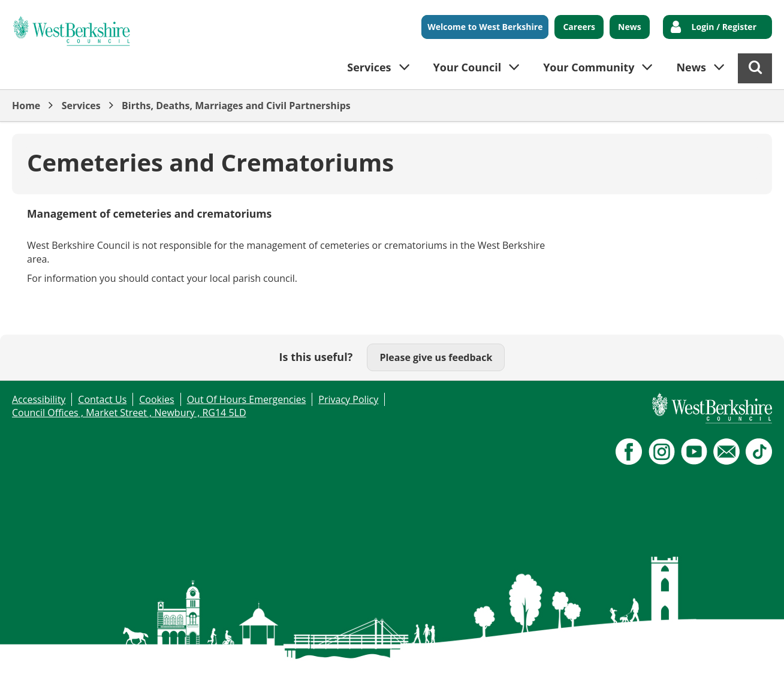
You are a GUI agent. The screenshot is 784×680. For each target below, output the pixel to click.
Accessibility (39, 399)
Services (81, 106)
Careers (579, 27)
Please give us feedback (436, 357)
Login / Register (724, 27)
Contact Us (102, 399)
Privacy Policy (348, 399)
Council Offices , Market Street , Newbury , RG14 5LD (129, 413)
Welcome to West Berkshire (485, 27)
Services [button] (369, 67)
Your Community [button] (589, 67)
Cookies (156, 399)
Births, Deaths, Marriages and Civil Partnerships (236, 106)
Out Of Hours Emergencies (247, 399)
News (630, 27)
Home (26, 106)
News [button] (691, 67)
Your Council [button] (468, 67)
